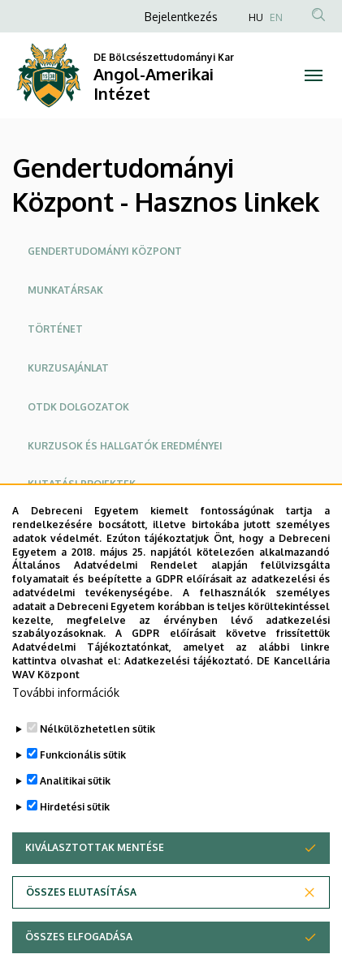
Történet (55, 329)
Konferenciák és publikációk (107, 523)
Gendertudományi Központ (105, 251)
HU (256, 17)
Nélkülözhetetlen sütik (97, 769)
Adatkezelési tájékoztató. (188, 702)
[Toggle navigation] (314, 75)
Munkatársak (65, 290)
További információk (66, 733)
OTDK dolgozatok (78, 407)
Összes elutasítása (81, 933)
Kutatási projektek (82, 484)
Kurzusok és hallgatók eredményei (125, 446)
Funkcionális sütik (83, 795)
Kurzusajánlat (68, 368)
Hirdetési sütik (75, 847)
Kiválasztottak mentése (95, 888)
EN (276, 17)
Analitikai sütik (75, 821)
